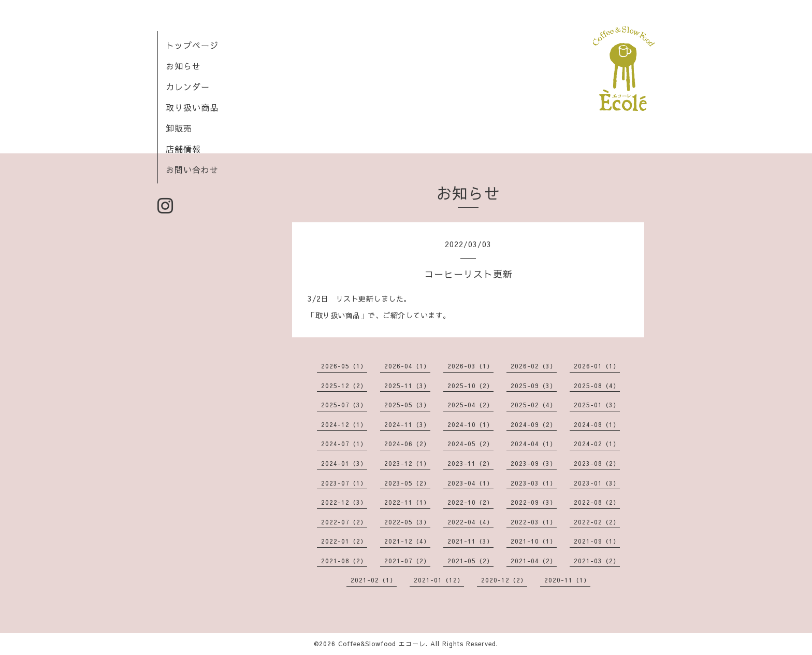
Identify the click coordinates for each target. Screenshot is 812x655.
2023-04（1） (470, 483)
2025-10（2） (470, 386)
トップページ (192, 45)
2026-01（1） (597, 366)
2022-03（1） (534, 522)
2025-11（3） (407, 386)
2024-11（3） (407, 424)
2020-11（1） (567, 580)
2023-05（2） (407, 483)
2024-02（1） (597, 444)
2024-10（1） (470, 424)
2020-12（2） (504, 580)
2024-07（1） (344, 444)
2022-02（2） (597, 522)
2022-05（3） (407, 522)
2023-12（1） (407, 463)
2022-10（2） (470, 502)
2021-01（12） (439, 580)
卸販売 (179, 128)
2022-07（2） (344, 522)
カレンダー (188, 87)
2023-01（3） (597, 483)
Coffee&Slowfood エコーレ (382, 644)
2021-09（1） (597, 541)
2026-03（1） (470, 366)
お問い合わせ (192, 169)
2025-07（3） (344, 405)
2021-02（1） (374, 580)
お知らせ (183, 66)
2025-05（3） (407, 405)
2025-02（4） (534, 405)
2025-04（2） (470, 405)
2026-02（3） (534, 366)
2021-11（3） (470, 541)
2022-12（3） (344, 502)
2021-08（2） (344, 561)
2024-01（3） (344, 463)
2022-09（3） (534, 502)
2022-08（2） (597, 502)
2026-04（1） (407, 366)
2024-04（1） (534, 444)
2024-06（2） (407, 444)
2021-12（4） (407, 541)
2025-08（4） (597, 386)
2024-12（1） (344, 424)
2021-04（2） (534, 561)
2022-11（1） (407, 502)
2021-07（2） (407, 561)
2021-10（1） (534, 541)
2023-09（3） (534, 463)
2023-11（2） (470, 463)
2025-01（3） (597, 405)
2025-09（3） (534, 386)
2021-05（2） (470, 561)
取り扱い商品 (192, 107)
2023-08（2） (597, 463)
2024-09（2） (534, 424)
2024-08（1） (597, 424)
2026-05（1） (344, 366)
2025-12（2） (344, 386)
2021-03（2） (597, 561)
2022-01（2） (344, 541)
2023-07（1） (344, 483)
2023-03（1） (534, 483)
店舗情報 (183, 149)
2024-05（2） (470, 444)
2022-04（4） (470, 522)
